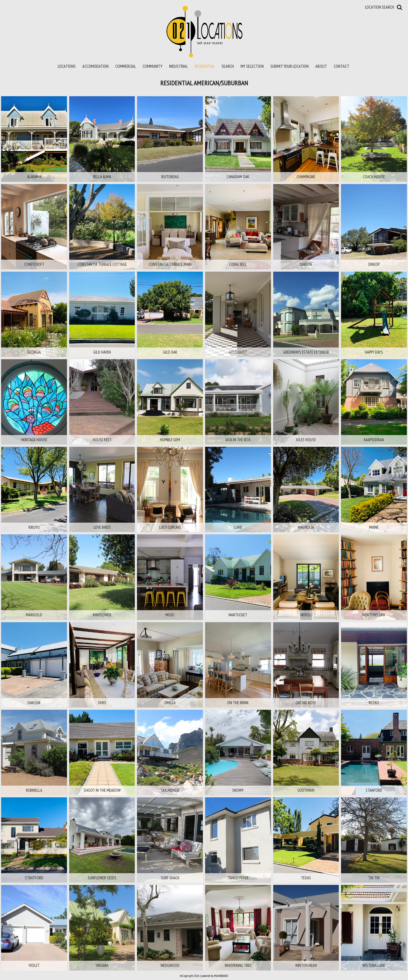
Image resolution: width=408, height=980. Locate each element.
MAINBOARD (221, 976)
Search (228, 66)
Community (153, 66)
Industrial (178, 66)
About (321, 66)
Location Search (380, 7)
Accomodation (95, 66)
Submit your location (290, 66)
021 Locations (204, 31)
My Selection (252, 66)
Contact (342, 66)
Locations (67, 66)
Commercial (126, 66)
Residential (205, 66)
